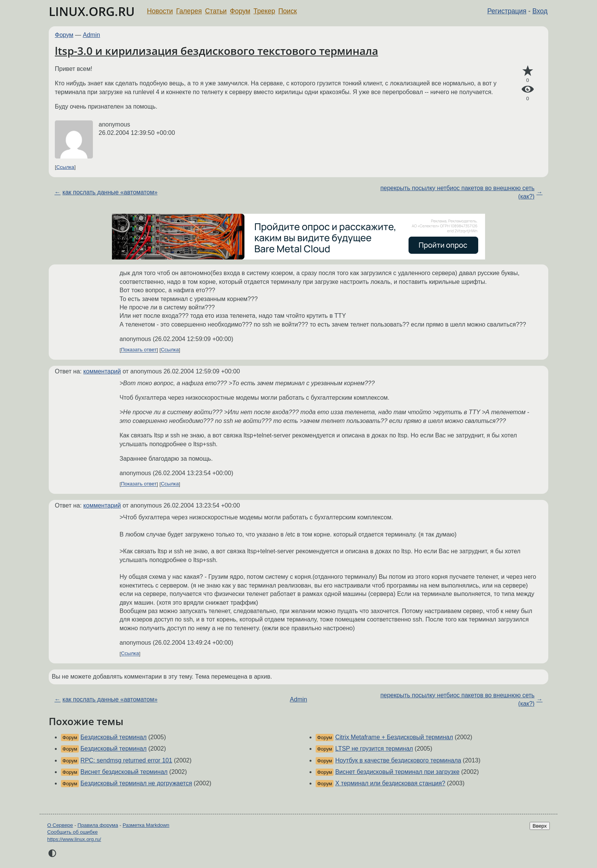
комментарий (102, 371)
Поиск (288, 11)
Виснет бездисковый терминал (124, 772)
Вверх (540, 826)
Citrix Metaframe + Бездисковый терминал (394, 737)
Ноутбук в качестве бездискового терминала (398, 760)
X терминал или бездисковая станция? (390, 783)
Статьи (216, 11)
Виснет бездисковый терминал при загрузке (397, 772)
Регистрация (507, 11)
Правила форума (98, 825)
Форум (240, 11)
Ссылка (65, 167)
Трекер (264, 11)
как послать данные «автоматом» (110, 192)
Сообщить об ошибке (73, 832)
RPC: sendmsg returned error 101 (126, 760)
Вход (540, 11)
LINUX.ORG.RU (92, 11)
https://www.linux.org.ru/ (74, 839)
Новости (160, 11)
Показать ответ (139, 350)
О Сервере (60, 825)
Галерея (189, 11)
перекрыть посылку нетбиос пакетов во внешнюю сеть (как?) (457, 192)
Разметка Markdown (146, 825)
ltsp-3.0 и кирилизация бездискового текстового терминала (216, 51)
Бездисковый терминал (113, 737)
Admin (92, 35)
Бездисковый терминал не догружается (136, 783)
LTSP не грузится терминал (374, 749)
